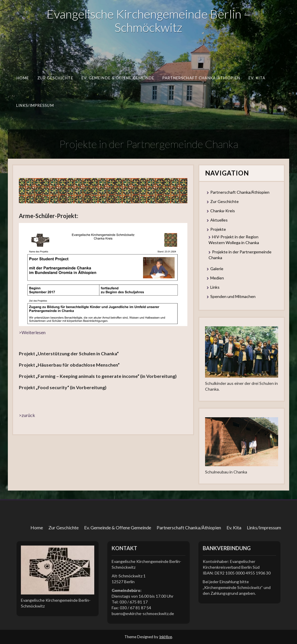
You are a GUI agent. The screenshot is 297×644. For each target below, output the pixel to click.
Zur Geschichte (55, 78)
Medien (217, 278)
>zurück (27, 415)
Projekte (218, 229)
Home (23, 78)
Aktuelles (219, 220)
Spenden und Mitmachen (233, 296)
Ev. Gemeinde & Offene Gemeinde (118, 78)
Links (215, 287)
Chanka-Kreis (223, 211)
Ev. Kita (257, 78)
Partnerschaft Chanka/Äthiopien (201, 78)
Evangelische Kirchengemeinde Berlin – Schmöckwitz (148, 21)
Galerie (217, 269)
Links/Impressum (35, 105)
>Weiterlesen (32, 332)
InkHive (166, 637)
